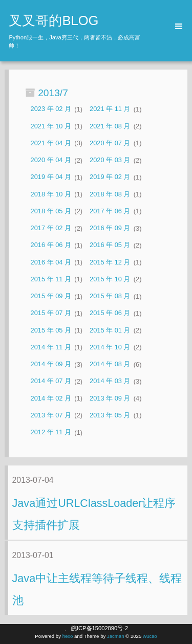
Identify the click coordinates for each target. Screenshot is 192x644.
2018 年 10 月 (51, 194)
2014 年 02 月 (51, 398)
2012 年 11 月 (51, 432)
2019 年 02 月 (110, 177)
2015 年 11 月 (51, 279)
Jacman (116, 636)
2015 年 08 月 (110, 296)
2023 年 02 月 (51, 109)
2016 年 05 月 (110, 245)
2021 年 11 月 (110, 109)
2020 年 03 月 (110, 160)
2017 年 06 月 (110, 211)
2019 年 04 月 (51, 177)
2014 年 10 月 (110, 347)
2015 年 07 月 (51, 313)
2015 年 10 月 (110, 279)
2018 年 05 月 (51, 211)
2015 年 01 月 (110, 330)
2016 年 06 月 (51, 245)
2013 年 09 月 (110, 398)
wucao (150, 636)
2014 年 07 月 (51, 381)
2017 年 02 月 (51, 228)
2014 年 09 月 (51, 364)
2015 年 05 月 (51, 330)
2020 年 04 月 (51, 160)
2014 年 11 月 (51, 347)
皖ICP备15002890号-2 (100, 628)
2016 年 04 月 (51, 262)
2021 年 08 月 (110, 126)
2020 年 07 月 (110, 143)
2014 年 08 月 (110, 364)
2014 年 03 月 (110, 381)
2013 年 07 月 (51, 415)
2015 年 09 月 (51, 296)
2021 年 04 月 (51, 143)
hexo (68, 636)
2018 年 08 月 (110, 194)
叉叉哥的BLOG (54, 20)
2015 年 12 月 (110, 262)
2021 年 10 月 (51, 126)
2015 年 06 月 (110, 313)
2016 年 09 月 (110, 228)
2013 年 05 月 (110, 415)
